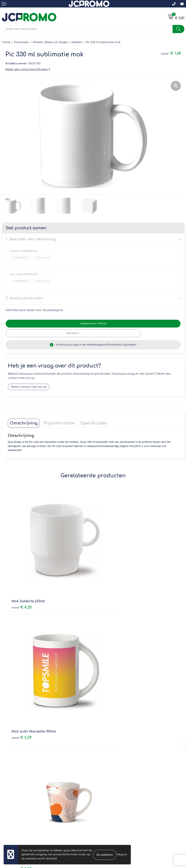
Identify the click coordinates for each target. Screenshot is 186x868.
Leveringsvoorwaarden (111, 772)
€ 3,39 (107, 578)
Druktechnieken (105, 733)
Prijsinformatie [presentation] (59, 423)
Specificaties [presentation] (94, 423)
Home (6, 42)
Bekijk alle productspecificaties (28, 69)
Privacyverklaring (106, 782)
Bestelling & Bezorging (17, 777)
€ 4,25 (22, 578)
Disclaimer (102, 788)
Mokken (77, 42)
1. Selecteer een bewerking (31, 239)
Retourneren (10, 782)
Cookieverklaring (106, 777)
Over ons (101, 717)
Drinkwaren (22, 42)
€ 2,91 (106, 681)
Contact (7, 772)
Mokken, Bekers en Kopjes (50, 42)
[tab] (24, 423)
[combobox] (87, 29)
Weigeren (122, 855)
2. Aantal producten (24, 298)
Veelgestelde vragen (109, 728)
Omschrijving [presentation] (24, 423)
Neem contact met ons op (29, 387)
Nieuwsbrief (103, 722)
